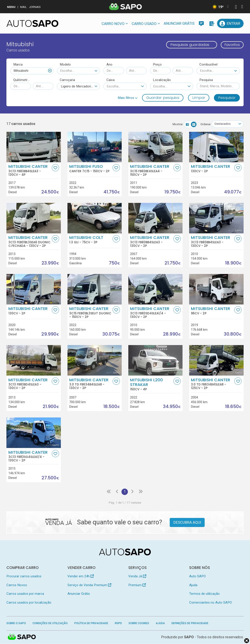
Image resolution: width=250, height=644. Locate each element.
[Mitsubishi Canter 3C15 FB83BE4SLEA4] (156, 147)
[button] (128, 98)
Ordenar (205, 124)
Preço (157, 64)
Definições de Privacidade (190, 623)
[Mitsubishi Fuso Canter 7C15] (95, 147)
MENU (11, 7)
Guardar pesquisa (163, 98)
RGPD (118, 623)
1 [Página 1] (125, 492)
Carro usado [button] (144, 24)
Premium (137, 585)
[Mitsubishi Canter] (216, 147)
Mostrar (177, 124)
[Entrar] (230, 23)
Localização (162, 80)
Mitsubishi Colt (90, 240)
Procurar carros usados (24, 577)
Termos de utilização (204, 594)
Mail (23, 7)
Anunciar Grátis (179, 23)
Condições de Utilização (50, 623)
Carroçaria (67, 80)
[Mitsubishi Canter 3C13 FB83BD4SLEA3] (34, 360)
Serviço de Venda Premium (89, 585)
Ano (109, 64)
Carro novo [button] (113, 24)
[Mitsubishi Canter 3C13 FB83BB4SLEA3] (34, 147)
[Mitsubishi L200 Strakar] (156, 360)
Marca (18, 64)
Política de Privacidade (91, 623)
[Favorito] (55, 168)
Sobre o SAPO (16, 623)
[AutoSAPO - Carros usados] (32, 23)
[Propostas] (212, 23)
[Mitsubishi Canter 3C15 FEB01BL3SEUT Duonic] (95, 289)
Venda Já (137, 577)
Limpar (199, 98)
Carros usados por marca (25, 594)
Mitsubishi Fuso (90, 169)
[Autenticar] (236, 7)
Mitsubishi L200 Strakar (151, 384)
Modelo (65, 64)
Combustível (208, 64)
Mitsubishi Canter (30, 170)
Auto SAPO (197, 577)
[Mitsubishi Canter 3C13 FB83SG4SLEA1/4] (34, 433)
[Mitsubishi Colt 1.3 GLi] (95, 218)
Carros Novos (17, 585)
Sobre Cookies (139, 623)
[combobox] (32, 71)
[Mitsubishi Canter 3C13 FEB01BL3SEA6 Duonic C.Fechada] (34, 218)
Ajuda (193, 585)
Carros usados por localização (29, 603)
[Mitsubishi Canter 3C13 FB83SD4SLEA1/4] (156, 289)
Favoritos (231, 45)
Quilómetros (22, 80)
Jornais (35, 7)
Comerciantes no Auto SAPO (211, 603)
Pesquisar (227, 98)
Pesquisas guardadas (188, 45)
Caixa (111, 80)
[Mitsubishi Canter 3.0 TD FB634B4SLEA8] (95, 360)
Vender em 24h (81, 577)
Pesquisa (206, 80)
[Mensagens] (201, 23)
